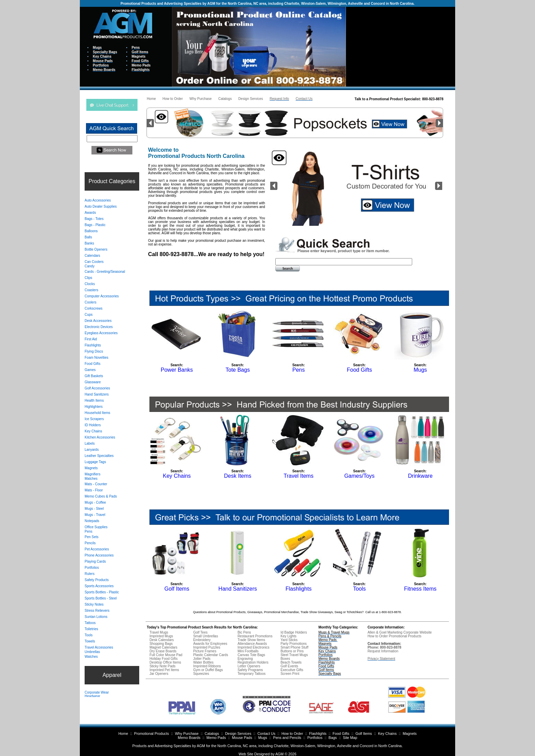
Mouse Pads (242, 738)
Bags (333, 738)
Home (123, 733)
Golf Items (364, 733)
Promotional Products (151, 733)
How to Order (292, 733)
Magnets (410, 733)
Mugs (263, 738)
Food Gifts (341, 733)
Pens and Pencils (287, 738)
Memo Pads (216, 738)
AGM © (281, 754)
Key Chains (387, 733)
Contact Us (266, 733)
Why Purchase (187, 733)
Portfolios (315, 738)
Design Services (238, 733)
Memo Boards (189, 738)
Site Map (350, 738)
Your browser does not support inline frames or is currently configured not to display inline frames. (401, 46)
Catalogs (212, 733)
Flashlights (318, 733)
